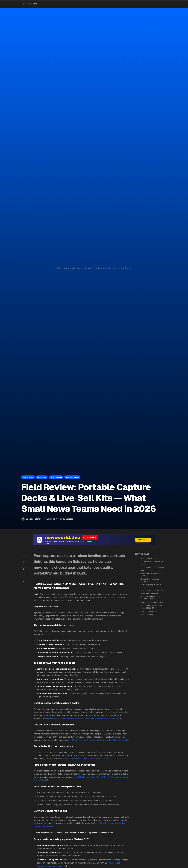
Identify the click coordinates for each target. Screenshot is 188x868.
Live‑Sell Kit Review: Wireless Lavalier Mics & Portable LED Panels (98, 740)
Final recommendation (149, 611)
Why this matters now (149, 558)
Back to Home (30, 4)
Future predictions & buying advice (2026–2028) (151, 607)
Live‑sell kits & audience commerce (150, 580)
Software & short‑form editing (152, 602)
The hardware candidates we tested (152, 563)
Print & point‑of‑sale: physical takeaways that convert (152, 592)
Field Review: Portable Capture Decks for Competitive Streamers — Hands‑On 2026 (82, 718)
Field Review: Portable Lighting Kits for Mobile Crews (85, 759)
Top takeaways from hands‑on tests (152, 569)
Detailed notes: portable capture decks (153, 575)
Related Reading (147, 615)
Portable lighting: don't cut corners (151, 586)
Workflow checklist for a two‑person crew (150, 598)
